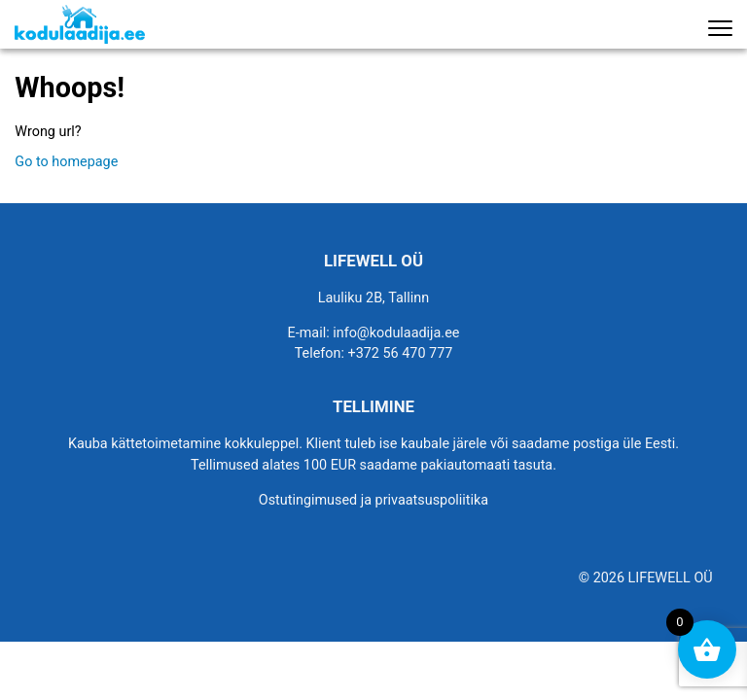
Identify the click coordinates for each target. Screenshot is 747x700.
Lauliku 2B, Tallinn (374, 298)
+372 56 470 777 (401, 353)
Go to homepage (66, 162)
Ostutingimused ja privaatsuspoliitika (373, 500)
